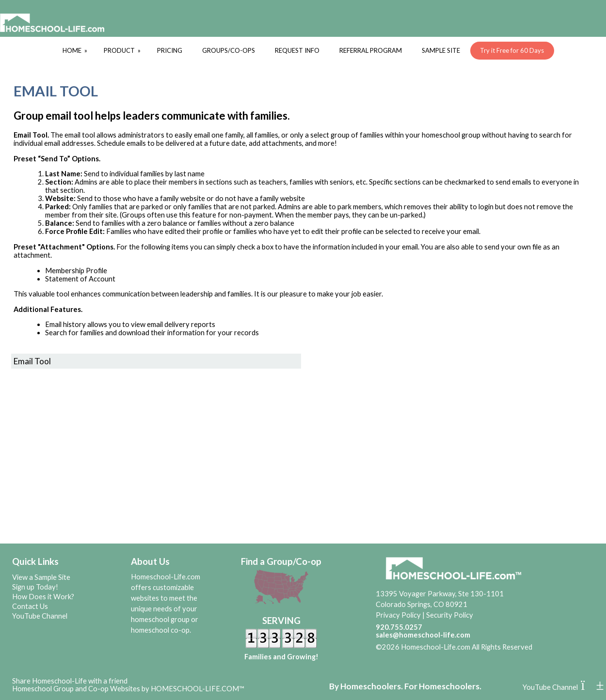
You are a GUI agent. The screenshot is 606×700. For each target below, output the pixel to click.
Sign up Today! (35, 587)
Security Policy (450, 615)
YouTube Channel (40, 616)
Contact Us (30, 606)
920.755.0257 (399, 627)
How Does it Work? (43, 597)
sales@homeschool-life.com (423, 635)
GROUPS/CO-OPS (229, 50)
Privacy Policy (398, 615)
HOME (76, 50)
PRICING (170, 50)
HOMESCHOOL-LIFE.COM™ (198, 689)
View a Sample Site (41, 577)
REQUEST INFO (297, 50)
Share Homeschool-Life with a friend (70, 681)
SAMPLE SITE (441, 50)
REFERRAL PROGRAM (371, 50)
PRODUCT (123, 50)
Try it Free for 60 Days (512, 50)
